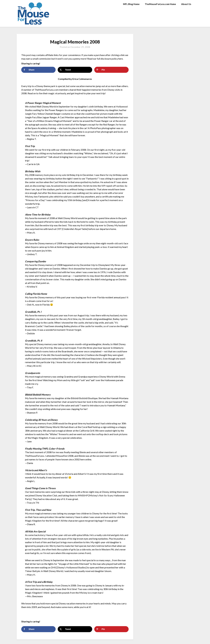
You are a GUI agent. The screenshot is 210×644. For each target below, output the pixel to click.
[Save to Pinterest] (111, 70)
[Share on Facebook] (38, 70)
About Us (186, 4)
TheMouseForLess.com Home (160, 4)
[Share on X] (75, 70)
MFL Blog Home (131, 4)
